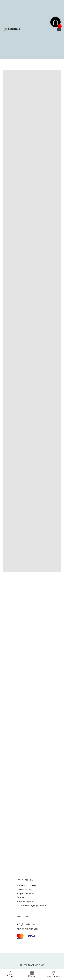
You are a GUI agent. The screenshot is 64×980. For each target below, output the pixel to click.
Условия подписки (26, 901)
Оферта (20, 897)
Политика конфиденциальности (32, 906)
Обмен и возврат (25, 890)
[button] (53, 974)
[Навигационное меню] (59, 29)
